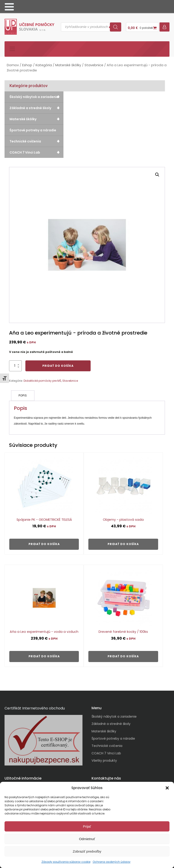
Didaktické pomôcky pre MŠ (42, 379)
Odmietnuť (87, 839)
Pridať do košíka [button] (44, 542)
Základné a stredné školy (36, 106)
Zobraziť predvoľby (87, 851)
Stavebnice (94, 63)
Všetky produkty (104, 758)
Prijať (87, 826)
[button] (167, 788)
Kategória (44, 63)
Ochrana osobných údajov (112, 862)
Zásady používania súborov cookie (66, 862)
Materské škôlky (68, 63)
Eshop (27, 63)
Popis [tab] (23, 393)
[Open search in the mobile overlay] (91, 26)
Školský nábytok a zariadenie (36, 95)
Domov (13, 63)
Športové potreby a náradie (33, 128)
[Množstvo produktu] (15, 364)
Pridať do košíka (58, 364)
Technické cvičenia (36, 139)
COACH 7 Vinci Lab (36, 151)
